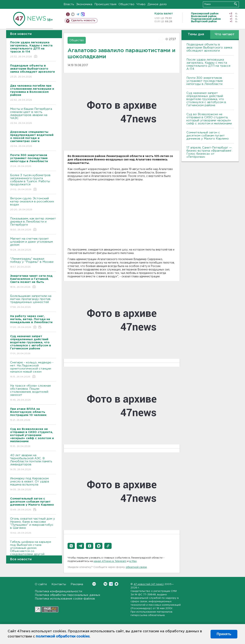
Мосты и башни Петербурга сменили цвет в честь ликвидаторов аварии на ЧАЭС (33, 116)
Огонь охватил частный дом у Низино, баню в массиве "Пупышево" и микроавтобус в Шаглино (33, 526)
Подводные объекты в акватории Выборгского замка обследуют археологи (209, 48)
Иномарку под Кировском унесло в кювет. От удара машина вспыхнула (33, 484)
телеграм (78, 14)
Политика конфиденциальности (58, 591)
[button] (71, 546)
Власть (69, 4)
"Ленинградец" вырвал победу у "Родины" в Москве (33, 263)
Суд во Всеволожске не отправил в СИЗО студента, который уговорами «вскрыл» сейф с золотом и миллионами (209, 119)
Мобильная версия (68, 14)
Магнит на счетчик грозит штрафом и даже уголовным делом (33, 244)
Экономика (84, 4)
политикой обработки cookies (63, 637)
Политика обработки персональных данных (68, 595)
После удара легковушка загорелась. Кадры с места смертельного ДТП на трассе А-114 (208, 64)
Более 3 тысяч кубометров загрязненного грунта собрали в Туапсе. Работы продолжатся (33, 183)
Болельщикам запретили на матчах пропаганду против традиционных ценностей (33, 302)
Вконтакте (94, 584)
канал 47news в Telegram (110, 561)
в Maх (133, 561)
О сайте (41, 584)
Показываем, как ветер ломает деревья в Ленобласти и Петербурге (33, 224)
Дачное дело (157, 4)
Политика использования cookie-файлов (65, 599)
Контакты (59, 584)
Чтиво (141, 4)
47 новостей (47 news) (149, 584)
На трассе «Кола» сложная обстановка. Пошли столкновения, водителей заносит (33, 393)
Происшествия (105, 4)
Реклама (77, 584)
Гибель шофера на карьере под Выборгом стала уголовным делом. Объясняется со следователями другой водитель (33, 552)
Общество (126, 4)
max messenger (83, 14)
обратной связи (136, 567)
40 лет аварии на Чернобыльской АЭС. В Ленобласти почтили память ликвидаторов (33, 463)
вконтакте (73, 14)
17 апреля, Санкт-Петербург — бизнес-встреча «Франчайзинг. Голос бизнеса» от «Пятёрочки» (209, 152)
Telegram (111, 584)
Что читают (225, 34)
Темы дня (196, 34)
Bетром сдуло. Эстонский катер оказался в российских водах (33, 204)
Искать (236, 4)
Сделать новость (83, 21)
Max (116, 584)
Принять (224, 634)
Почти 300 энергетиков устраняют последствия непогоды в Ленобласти (205, 81)
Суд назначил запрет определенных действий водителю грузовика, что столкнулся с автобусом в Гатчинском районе (206, 99)
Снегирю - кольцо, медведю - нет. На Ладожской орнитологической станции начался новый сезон (33, 370)
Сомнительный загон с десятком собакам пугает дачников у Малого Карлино (208, 136)
